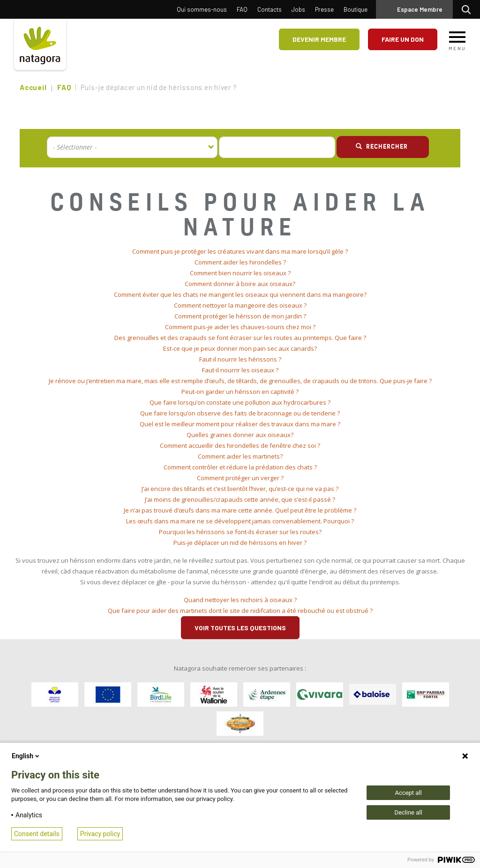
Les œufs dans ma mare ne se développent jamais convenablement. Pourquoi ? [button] (240, 521)
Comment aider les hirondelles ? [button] (240, 262)
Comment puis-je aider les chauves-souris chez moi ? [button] (240, 327)
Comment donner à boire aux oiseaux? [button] (240, 284)
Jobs (298, 9)
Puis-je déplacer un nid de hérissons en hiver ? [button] (240, 543)
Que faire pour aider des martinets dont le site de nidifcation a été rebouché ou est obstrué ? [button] (240, 611)
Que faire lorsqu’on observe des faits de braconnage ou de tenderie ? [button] (240, 413)
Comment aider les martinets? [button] (240, 456)
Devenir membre (319, 39)
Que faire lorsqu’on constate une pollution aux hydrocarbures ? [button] (240, 402)
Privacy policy (100, 834)
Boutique (356, 9)
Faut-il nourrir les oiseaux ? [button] (240, 370)
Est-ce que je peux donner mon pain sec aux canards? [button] (240, 348)
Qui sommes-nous (202, 9)
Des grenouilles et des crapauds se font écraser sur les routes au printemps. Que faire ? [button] (240, 338)
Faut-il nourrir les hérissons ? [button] (240, 359)
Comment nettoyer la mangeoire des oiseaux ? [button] (240, 305)
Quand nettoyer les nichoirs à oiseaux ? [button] (240, 600)
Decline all (408, 812)
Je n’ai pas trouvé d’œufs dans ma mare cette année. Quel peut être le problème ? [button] (240, 510)
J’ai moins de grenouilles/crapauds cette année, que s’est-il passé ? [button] (240, 499)
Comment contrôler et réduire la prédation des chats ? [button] (240, 467)
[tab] (240, 252)
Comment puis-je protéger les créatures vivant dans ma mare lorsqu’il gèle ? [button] (240, 251)
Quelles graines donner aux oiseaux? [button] (240, 435)
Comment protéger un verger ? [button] (240, 478)
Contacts (270, 9)
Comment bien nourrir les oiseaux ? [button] (240, 273)
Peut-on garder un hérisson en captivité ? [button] (240, 392)
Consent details (37, 834)
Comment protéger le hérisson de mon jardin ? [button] (240, 316)
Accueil (33, 87)
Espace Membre (420, 9)
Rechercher (469, 9)
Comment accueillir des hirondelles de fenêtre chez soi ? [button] (240, 445)
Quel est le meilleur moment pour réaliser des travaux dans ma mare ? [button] (240, 424)
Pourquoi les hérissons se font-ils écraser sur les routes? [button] (240, 532)
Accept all (408, 793)
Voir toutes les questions (240, 628)
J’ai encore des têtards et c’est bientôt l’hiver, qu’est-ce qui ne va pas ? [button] (240, 489)
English (26, 756)
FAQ (242, 9)
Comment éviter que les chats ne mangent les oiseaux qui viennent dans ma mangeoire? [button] (240, 294)
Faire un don (403, 39)
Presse (324, 9)
